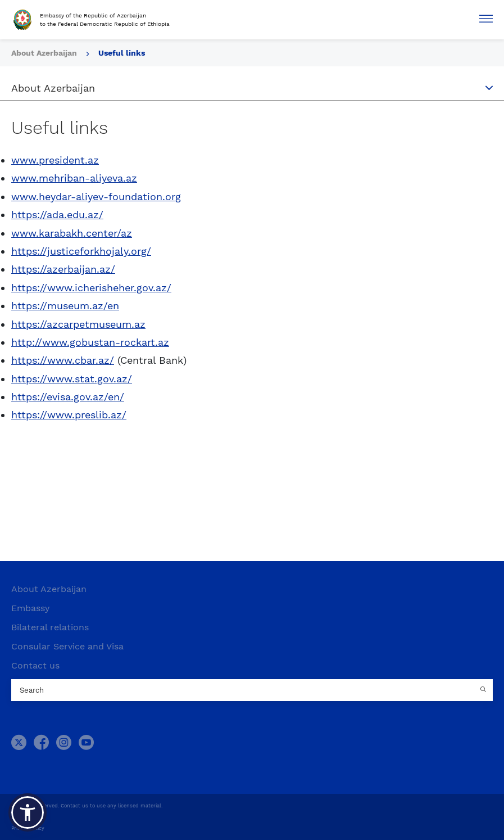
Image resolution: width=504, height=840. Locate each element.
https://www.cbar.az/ (63, 360)
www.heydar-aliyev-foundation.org (96, 197)
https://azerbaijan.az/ (63, 269)
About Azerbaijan (49, 589)
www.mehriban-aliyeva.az (74, 178)
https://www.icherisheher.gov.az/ (91, 288)
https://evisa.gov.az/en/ (68, 397)
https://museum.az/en (65, 306)
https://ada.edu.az (55, 214)
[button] (28, 812)
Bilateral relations (50, 627)
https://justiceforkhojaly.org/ (81, 251)
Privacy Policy (28, 828)
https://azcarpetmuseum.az (78, 324)
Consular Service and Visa (67, 646)
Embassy (30, 608)
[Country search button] (484, 690)
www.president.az (55, 160)
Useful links (122, 53)
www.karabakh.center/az (72, 233)
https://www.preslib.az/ (69, 415)
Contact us (35, 665)
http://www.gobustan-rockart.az (90, 342)
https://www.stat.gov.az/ (72, 379)
